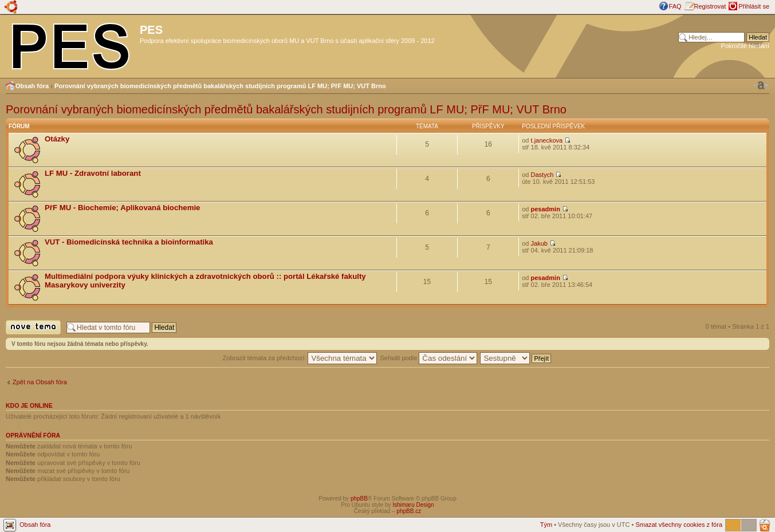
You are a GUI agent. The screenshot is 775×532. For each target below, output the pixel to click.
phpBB (359, 498)
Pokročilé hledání (745, 46)
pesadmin (546, 209)
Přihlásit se (754, 6)
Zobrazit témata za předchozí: (300, 358)
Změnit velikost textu (761, 85)
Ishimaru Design (413, 505)
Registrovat (710, 6)
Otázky (57, 139)
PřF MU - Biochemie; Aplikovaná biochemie (122, 208)
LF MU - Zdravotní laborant (93, 173)
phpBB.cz (409, 511)
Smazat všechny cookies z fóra (679, 525)
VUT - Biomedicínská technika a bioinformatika (129, 242)
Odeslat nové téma (33, 327)
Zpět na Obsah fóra (40, 382)
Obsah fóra (32, 86)
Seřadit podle (428, 358)
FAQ (675, 6)
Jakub (539, 243)
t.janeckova (547, 140)
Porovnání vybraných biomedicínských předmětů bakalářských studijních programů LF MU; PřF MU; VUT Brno (220, 86)
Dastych (542, 175)
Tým (546, 525)
